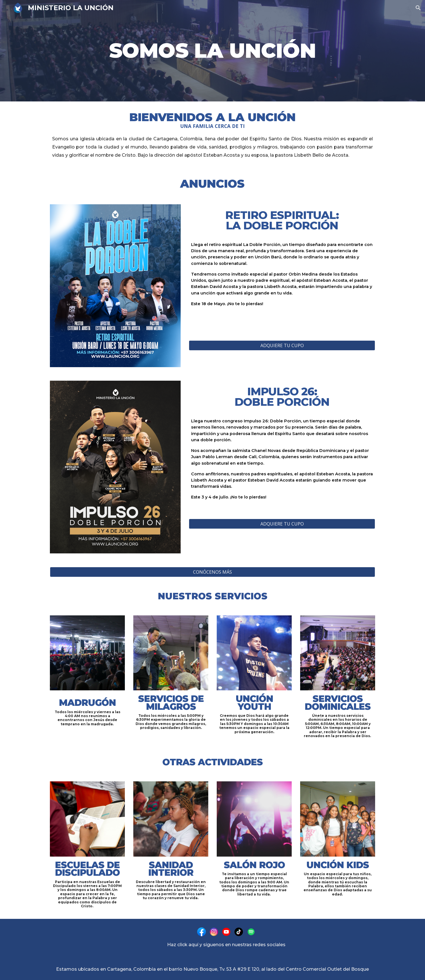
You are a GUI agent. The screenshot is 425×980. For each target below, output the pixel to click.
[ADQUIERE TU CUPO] (282, 345)
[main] (213, 51)
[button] (418, 8)
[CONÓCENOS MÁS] (213, 572)
